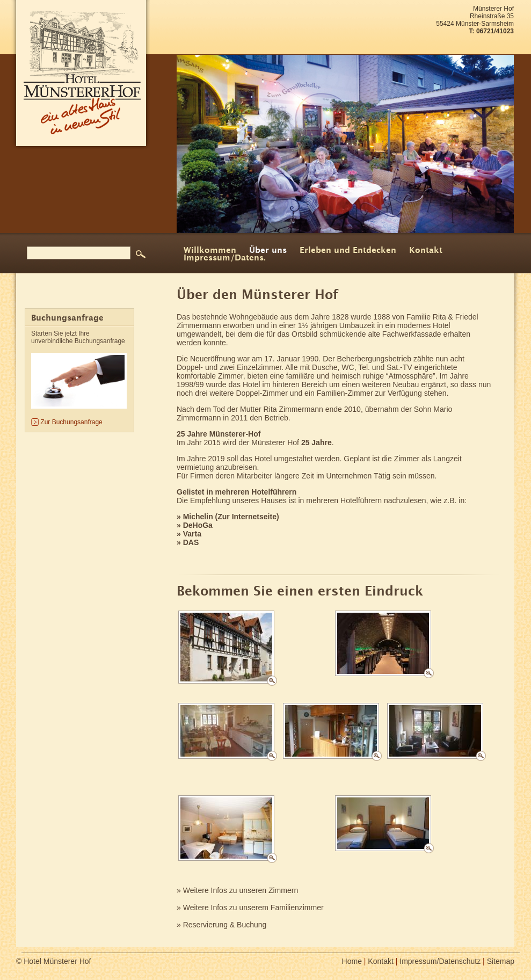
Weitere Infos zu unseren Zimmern (241, 890)
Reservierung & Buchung (225, 925)
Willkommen (210, 251)
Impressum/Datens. (225, 258)
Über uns (268, 251)
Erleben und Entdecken (348, 251)
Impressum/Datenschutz (440, 961)
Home (352, 961)
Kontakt (426, 251)
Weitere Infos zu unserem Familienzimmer (253, 908)
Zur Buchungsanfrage (71, 422)
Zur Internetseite (247, 517)
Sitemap (501, 961)
